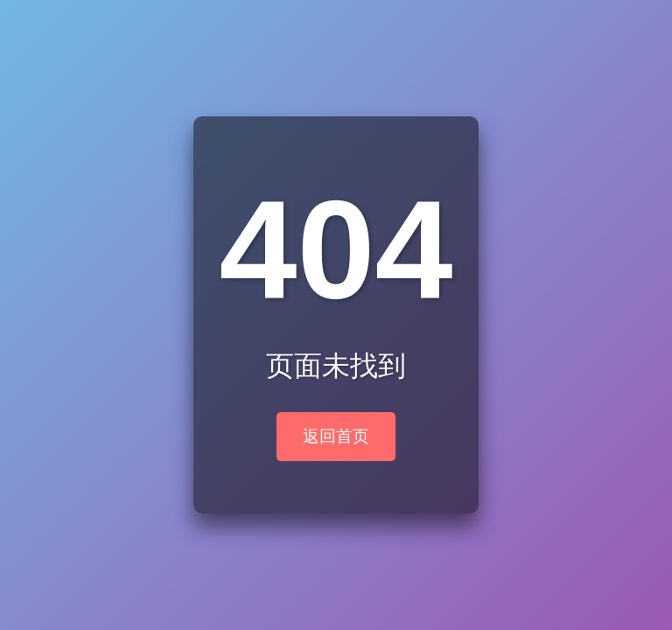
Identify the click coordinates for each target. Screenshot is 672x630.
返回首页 (336, 436)
